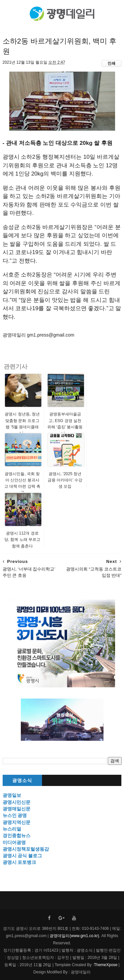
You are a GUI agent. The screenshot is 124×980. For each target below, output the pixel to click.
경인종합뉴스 (17, 835)
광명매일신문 (17, 809)
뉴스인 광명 (15, 815)
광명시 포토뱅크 (20, 862)
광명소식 (22, 781)
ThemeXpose (106, 965)
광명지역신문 (17, 822)
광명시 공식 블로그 (22, 856)
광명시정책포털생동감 (26, 849)
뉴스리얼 (12, 829)
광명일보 (12, 795)
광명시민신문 (17, 802)
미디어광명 (14, 842)
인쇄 (111, 63)
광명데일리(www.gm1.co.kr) (74, 936)
